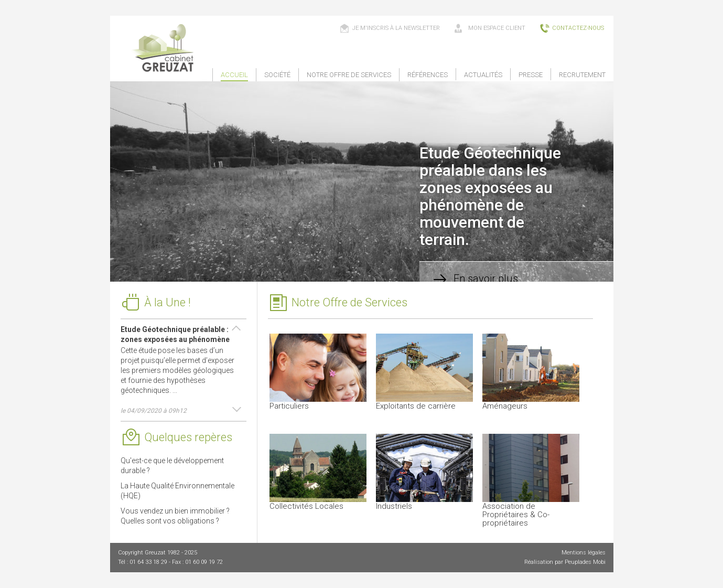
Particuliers (318, 372)
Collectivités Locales (318, 472)
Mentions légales (584, 553)
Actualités (483, 75)
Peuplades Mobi (585, 562)
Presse (531, 75)
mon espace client (489, 29)
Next (236, 410)
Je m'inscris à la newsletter (390, 29)
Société (277, 75)
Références (428, 75)
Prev (236, 329)
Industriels (424, 472)
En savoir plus (474, 280)
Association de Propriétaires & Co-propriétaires (531, 481)
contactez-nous (571, 29)
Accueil (234, 75)
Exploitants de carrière (424, 372)
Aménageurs (531, 372)
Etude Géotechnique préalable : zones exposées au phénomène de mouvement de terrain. (175, 339)
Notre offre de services (349, 75)
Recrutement (582, 75)
